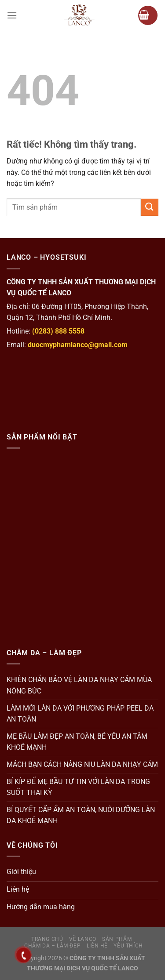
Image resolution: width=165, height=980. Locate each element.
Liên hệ (97, 946)
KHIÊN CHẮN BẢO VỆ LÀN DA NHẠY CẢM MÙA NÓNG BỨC (79, 685)
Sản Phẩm (117, 939)
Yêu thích (128, 946)
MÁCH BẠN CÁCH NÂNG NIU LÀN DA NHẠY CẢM (82, 764)
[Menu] (12, 15)
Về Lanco (83, 939)
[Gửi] (150, 207)
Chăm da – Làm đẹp (52, 946)
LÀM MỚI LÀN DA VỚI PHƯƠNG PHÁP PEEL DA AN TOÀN (80, 714)
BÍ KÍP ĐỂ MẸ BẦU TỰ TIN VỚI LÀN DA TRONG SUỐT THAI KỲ (78, 787)
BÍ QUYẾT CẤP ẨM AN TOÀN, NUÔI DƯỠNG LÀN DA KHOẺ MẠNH (81, 815)
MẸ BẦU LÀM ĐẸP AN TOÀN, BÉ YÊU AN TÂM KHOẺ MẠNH (77, 742)
